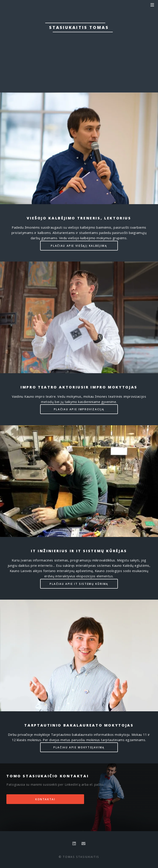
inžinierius (75, 44)
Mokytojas (89, 49)
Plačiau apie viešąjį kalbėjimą (79, 246)
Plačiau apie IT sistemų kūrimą (79, 584)
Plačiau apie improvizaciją (79, 409)
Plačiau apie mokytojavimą (79, 747)
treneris (72, 39)
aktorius (129, 39)
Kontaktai (79, 64)
